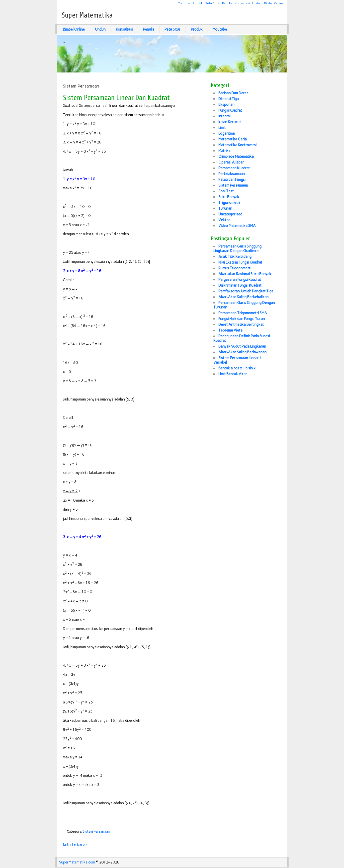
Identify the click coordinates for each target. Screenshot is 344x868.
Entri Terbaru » (75, 844)
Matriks (224, 151)
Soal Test (226, 191)
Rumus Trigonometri (235, 268)
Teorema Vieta (230, 330)
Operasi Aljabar (231, 162)
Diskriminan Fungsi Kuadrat (240, 285)
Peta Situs (212, 3)
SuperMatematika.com (77, 862)
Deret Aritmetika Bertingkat (241, 325)
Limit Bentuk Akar (233, 374)
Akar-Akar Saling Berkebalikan (243, 297)
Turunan (225, 208)
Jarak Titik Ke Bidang (235, 257)
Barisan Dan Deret (233, 93)
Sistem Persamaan (96, 832)
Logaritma (227, 133)
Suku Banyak (229, 197)
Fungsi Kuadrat (230, 110)
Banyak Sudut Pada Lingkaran (242, 346)
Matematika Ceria (233, 139)
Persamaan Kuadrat (234, 168)
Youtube (184, 3)
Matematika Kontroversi (237, 145)
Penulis (227, 3)
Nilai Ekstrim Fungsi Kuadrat (240, 262)
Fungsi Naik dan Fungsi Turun (242, 319)
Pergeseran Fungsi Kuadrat (240, 280)
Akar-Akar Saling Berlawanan (242, 352)
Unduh (257, 3)
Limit (222, 128)
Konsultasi (242, 3)
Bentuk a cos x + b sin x (237, 368)
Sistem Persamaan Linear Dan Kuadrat (116, 98)
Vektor (224, 220)
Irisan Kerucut (230, 122)
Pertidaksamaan (232, 174)
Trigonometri (229, 203)
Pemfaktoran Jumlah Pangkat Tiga (246, 291)
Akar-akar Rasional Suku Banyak (245, 274)
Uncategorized (230, 214)
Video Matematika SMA (237, 226)
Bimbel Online (274, 3)
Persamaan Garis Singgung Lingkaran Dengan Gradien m (237, 249)
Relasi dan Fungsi (232, 180)
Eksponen (226, 105)
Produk (198, 3)
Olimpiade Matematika (236, 156)
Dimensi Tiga (229, 99)
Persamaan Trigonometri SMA (243, 313)
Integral (224, 116)
